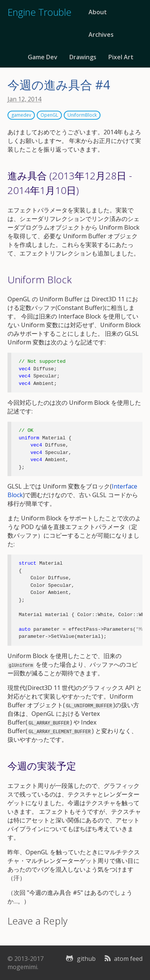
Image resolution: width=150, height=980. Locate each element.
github (79, 959)
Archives (101, 35)
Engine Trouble (39, 12)
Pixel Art (121, 57)
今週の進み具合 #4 (59, 85)
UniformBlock (82, 115)
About (98, 12)
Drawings (83, 57)
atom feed (123, 959)
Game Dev (43, 57)
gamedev (21, 115)
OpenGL (49, 115)
